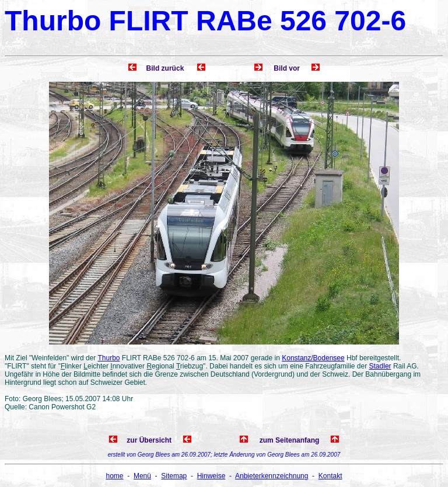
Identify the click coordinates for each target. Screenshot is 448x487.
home (115, 476)
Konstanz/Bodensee (313, 358)
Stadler (380, 366)
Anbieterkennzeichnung (272, 476)
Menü (142, 476)
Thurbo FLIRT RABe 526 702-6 (205, 21)
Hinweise (211, 476)
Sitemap (174, 476)
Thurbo (108, 358)
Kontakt (330, 476)
